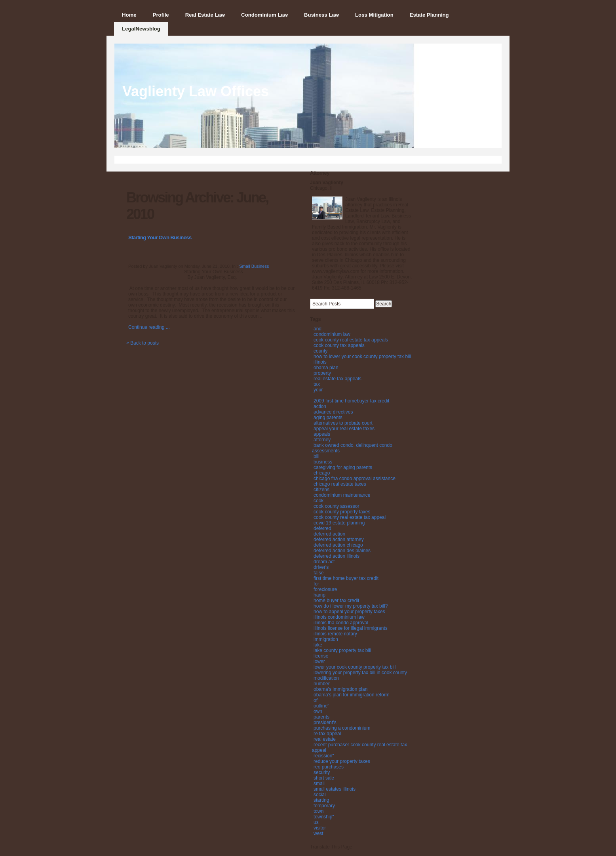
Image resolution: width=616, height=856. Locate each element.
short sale (324, 778)
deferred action (329, 534)
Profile (161, 15)
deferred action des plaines (342, 551)
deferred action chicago (338, 545)
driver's (321, 567)
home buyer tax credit (336, 601)
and (318, 329)
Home (129, 15)
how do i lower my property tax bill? (351, 606)
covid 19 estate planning (339, 523)
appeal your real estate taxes (344, 429)
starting (321, 800)
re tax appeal (327, 734)
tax (317, 384)
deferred (322, 528)
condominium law (332, 334)
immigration (326, 639)
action (320, 406)
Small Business (254, 266)
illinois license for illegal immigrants (351, 628)
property (322, 373)
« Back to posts (143, 343)
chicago (322, 473)
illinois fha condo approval (341, 623)
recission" (324, 756)
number (322, 684)
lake (318, 645)
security (322, 772)
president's (325, 723)
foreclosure (325, 589)
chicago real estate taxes (340, 484)
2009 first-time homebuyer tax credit (351, 401)
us (316, 822)
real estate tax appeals (337, 379)
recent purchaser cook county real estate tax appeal (359, 747)
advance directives (333, 412)
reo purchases (329, 767)
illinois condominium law (339, 617)
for (316, 584)
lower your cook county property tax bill (355, 667)
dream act (324, 562)
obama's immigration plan (340, 689)
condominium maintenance (342, 495)
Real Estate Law (205, 15)
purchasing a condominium (342, 728)
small (319, 784)
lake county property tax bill (342, 650)
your (318, 390)
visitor (320, 828)
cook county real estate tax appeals (351, 340)
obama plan (326, 368)
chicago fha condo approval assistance (355, 479)
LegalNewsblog (141, 29)
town (318, 811)
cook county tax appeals (339, 345)
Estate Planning (429, 15)
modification (326, 678)
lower (319, 662)
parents (321, 717)
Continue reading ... (149, 327)
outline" (321, 706)
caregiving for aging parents (343, 467)
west (318, 833)
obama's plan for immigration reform (352, 695)
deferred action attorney (339, 540)
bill (317, 456)
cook (318, 501)
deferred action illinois (337, 556)
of (316, 700)
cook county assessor (336, 506)
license (321, 656)
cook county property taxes (342, 512)
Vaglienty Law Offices (196, 91)
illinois (320, 362)
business (323, 462)
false (318, 573)
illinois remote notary (335, 634)
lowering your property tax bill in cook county (360, 673)
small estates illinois (335, 789)
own (318, 711)
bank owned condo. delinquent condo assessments (352, 448)
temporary (324, 806)
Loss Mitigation (374, 15)
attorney (322, 440)
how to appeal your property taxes (349, 612)
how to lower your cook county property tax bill (362, 357)
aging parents (328, 418)
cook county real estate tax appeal (350, 517)
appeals (322, 434)
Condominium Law (264, 15)
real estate (325, 739)
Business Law (321, 15)
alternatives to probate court (343, 423)
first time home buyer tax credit (346, 578)
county (320, 351)
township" (324, 817)
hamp (319, 595)
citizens (321, 490)
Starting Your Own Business (160, 237)
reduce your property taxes (342, 761)
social (320, 795)
